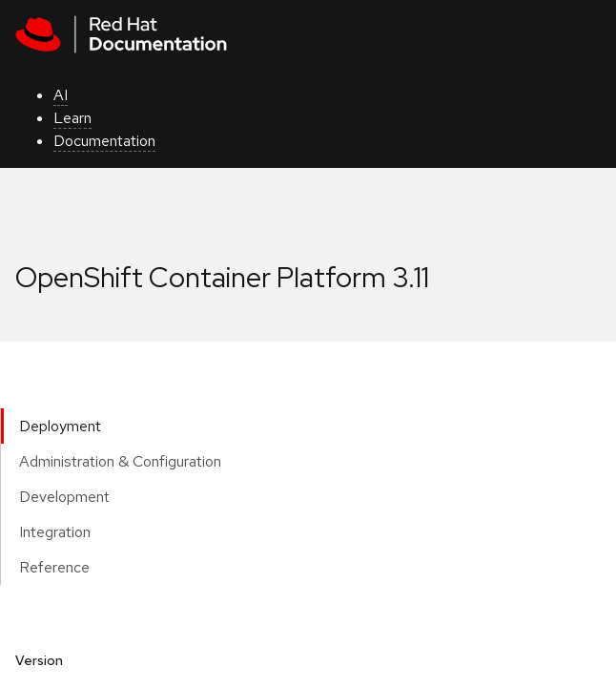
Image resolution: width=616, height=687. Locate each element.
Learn (72, 118)
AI (61, 95)
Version (39, 660)
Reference (54, 567)
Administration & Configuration (120, 461)
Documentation (104, 141)
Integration (55, 532)
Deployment (60, 426)
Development (64, 497)
